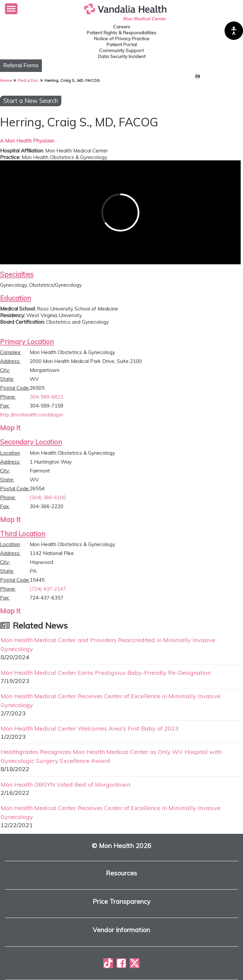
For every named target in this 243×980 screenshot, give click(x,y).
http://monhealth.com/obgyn (31, 414)
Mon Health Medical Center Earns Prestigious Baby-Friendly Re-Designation (106, 672)
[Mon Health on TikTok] (108, 963)
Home (6, 80)
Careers (122, 27)
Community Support (121, 50)
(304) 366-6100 (48, 497)
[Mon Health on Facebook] (121, 963)
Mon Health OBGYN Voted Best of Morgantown (65, 784)
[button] (11, 9)
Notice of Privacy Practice (122, 39)
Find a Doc (28, 80)
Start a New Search (31, 101)
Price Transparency (121, 902)
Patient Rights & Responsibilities (121, 33)
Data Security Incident (122, 56)
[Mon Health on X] (135, 963)
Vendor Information (121, 930)
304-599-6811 (46, 397)
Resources (121, 873)
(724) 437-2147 (48, 589)
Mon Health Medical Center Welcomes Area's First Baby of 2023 (90, 728)
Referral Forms (21, 65)
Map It (10, 428)
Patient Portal (122, 45)
